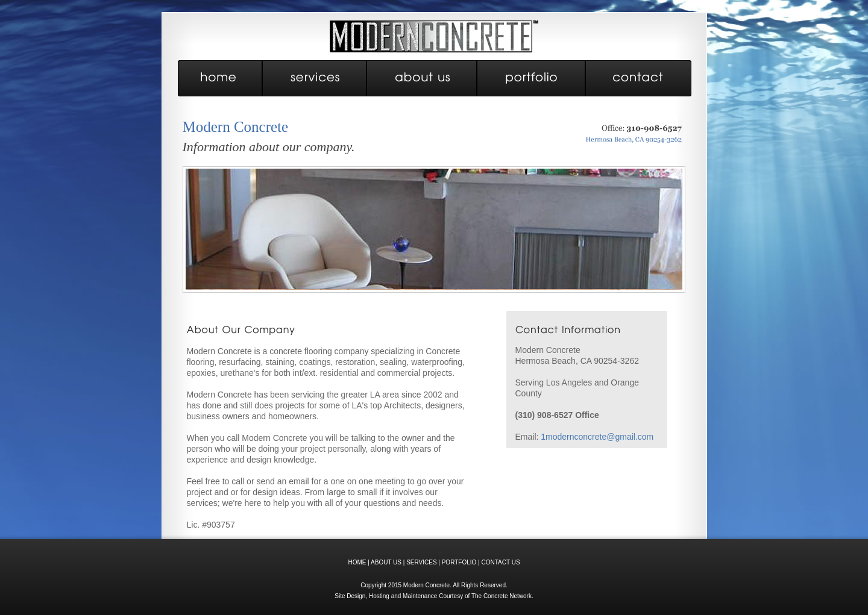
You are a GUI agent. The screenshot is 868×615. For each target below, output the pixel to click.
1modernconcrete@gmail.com (597, 437)
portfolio (532, 78)
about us (422, 78)
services (315, 78)
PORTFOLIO (459, 562)
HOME (357, 562)
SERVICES (421, 562)
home (220, 78)
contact (639, 78)
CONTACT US (500, 562)
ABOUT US (386, 562)
